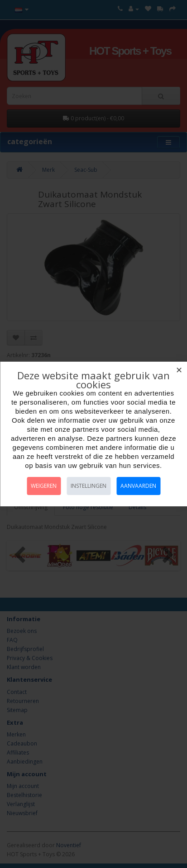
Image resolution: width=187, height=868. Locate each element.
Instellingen (89, 486)
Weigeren (44, 486)
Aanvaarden (138, 486)
